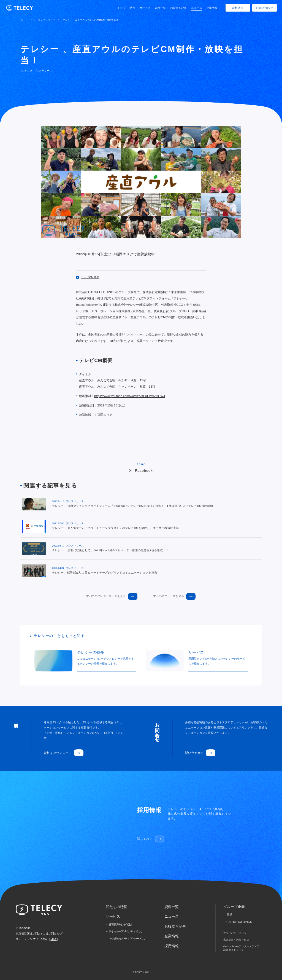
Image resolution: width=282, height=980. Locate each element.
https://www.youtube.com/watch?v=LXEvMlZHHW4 (130, 396)
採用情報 (172, 946)
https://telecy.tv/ (88, 305)
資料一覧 (160, 8)
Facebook (144, 471)
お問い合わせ (265, 8)
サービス (145, 8)
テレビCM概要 (88, 277)
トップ (121, 8)
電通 (229, 915)
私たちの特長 (116, 907)
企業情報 (212, 8)
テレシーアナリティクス (125, 931)
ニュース (197, 8)
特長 (132, 8)
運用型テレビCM (120, 925)
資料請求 (238, 8)
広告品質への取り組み (236, 940)
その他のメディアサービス (127, 939)
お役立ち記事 (178, 8)
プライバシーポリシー (236, 933)
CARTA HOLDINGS (239, 922)
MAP (53, 939)
